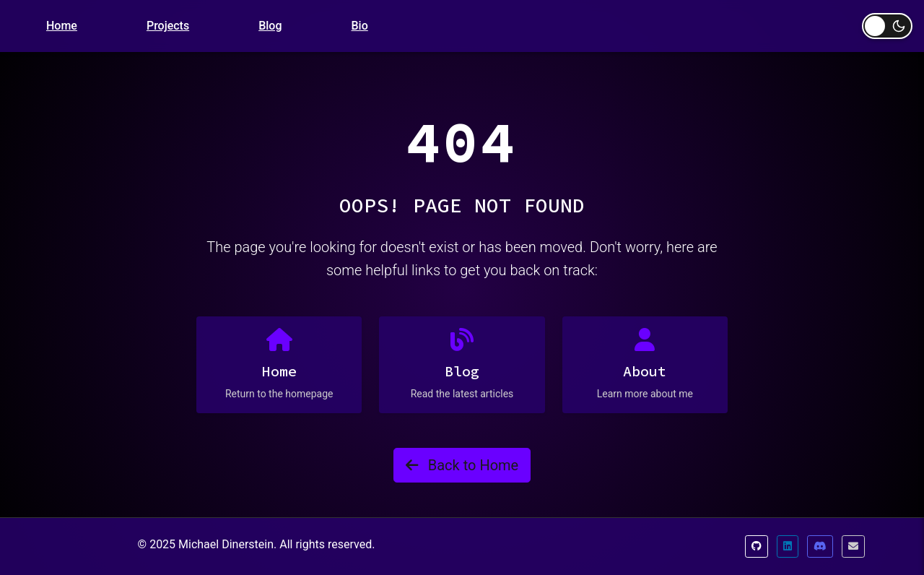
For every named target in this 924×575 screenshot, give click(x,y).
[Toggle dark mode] (887, 26)
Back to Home (462, 465)
